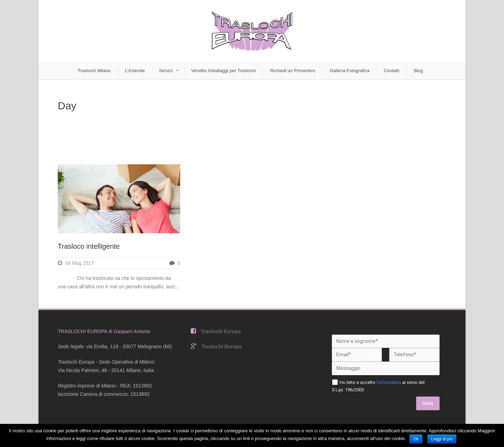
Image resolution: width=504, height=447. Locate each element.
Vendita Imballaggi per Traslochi (223, 71)
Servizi (166, 71)
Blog (418, 71)
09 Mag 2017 (79, 263)
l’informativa (389, 382)
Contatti (391, 71)
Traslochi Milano (94, 71)
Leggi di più (442, 439)
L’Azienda (135, 71)
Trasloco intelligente (89, 246)
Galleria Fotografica (349, 71)
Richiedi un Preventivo (293, 71)
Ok (416, 439)
